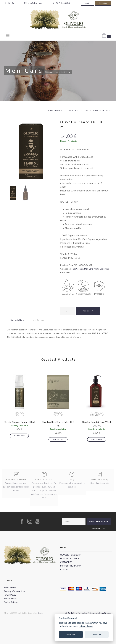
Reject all (97, 634)
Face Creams (77, 269)
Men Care (74, 110)
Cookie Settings (11, 602)
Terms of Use (10, 588)
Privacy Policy (10, 599)
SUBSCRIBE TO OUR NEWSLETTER (99, 523)
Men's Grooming (101, 269)
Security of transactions (14, 591)
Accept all (71, 634)
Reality (41, 613)
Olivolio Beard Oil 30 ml (98, 110)
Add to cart (19, 436)
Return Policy (10, 595)
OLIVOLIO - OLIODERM (71, 555)
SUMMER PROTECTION (71, 566)
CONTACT (65, 570)
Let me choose (86, 626)
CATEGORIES (55, 110)
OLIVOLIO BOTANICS (70, 559)
